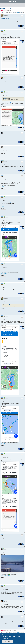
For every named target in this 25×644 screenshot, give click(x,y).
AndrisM (5, 274)
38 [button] (20, 13)
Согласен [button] (7, 642)
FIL (4, 132)
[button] (7, 13)
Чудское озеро (5, 19)
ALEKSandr (3, 575)
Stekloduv (5, 298)
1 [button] (11, 13)
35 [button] (14, 13)
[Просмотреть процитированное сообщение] (11, 98)
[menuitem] (2, 4)
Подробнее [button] (5, 638)
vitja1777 (2, 274)
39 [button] (22, 13)
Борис (4, 15)
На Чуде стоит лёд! (6, 9)
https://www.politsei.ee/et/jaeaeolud (7, 102)
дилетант (2, 187)
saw (4, 30)
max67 (5, 146)
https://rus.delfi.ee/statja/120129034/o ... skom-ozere (11, 152)
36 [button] (16, 13)
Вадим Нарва (6, 601)
